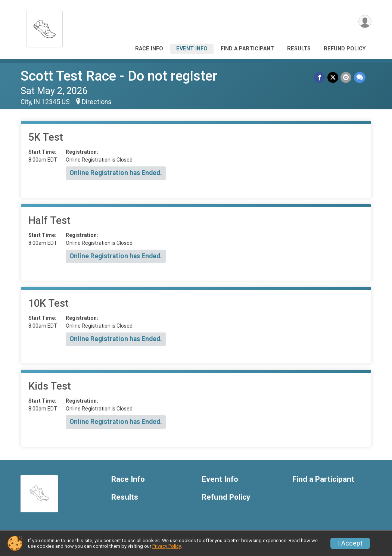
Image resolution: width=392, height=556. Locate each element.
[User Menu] (365, 22)
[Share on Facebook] (320, 77)
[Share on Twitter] (333, 77)
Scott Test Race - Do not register (119, 76)
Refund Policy (345, 49)
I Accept (350, 543)
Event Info (192, 49)
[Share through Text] (360, 77)
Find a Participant (247, 49)
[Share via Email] (346, 77)
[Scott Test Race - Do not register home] (44, 27)
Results (299, 49)
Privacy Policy (167, 546)
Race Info (149, 49)
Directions (97, 102)
